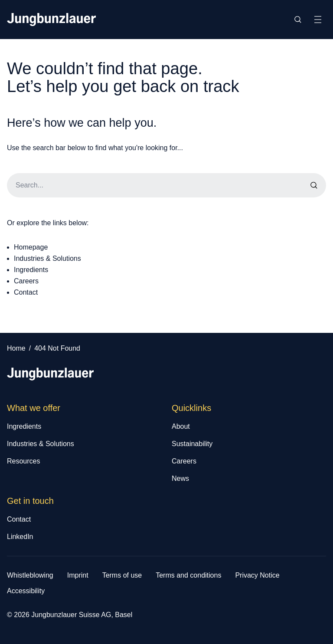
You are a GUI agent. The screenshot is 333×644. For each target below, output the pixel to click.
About (181, 426)
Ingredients (31, 270)
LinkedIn (20, 537)
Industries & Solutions (47, 258)
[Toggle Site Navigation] (318, 20)
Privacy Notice (257, 575)
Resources (23, 461)
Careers (26, 281)
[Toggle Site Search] (298, 20)
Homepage (31, 247)
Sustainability (192, 444)
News (180, 478)
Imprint (78, 575)
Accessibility (26, 591)
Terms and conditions (188, 575)
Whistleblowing (30, 575)
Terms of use (122, 575)
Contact (26, 292)
